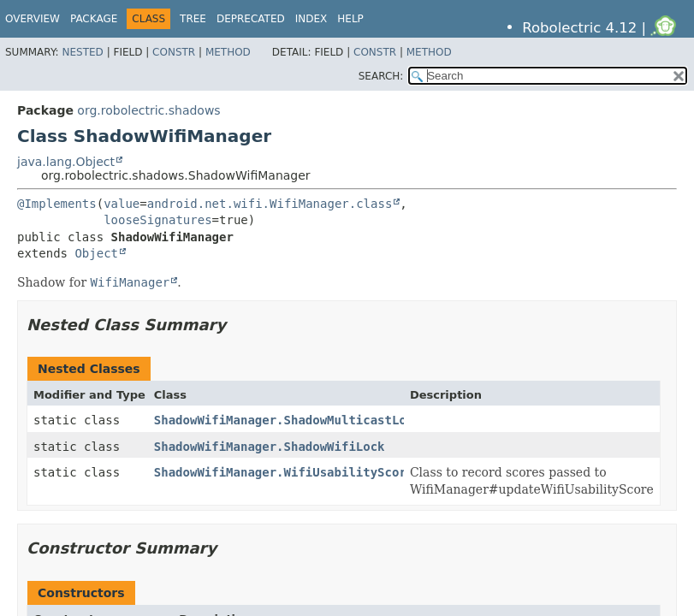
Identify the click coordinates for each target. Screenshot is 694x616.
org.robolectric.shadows (148, 110)
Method (228, 52)
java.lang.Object (66, 162)
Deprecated (251, 19)
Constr (174, 52)
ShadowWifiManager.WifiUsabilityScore (284, 472)
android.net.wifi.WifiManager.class (270, 204)
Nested (82, 52)
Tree (193, 19)
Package (94, 19)
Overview (33, 19)
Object (96, 253)
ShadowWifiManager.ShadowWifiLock (270, 447)
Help (350, 19)
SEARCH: (381, 76)
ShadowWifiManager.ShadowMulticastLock (288, 420)
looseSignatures (157, 220)
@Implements (57, 204)
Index (311, 19)
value (122, 204)
